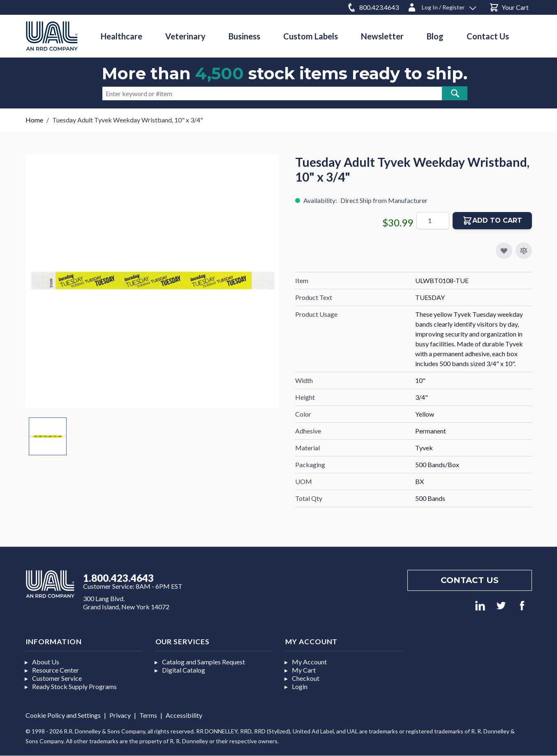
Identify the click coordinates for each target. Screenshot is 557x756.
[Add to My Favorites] (504, 251)
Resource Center (55, 670)
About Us (46, 662)
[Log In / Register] (441, 6)
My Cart (304, 670)
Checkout (306, 678)
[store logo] (52, 36)
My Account (309, 662)
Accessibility (184, 715)
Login (300, 686)
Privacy (120, 715)
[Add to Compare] (524, 251)
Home (34, 120)
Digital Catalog (184, 670)
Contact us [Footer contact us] (470, 580)
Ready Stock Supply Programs (74, 686)
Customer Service (57, 678)
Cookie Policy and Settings (63, 715)
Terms (148, 715)
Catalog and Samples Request (203, 662)
